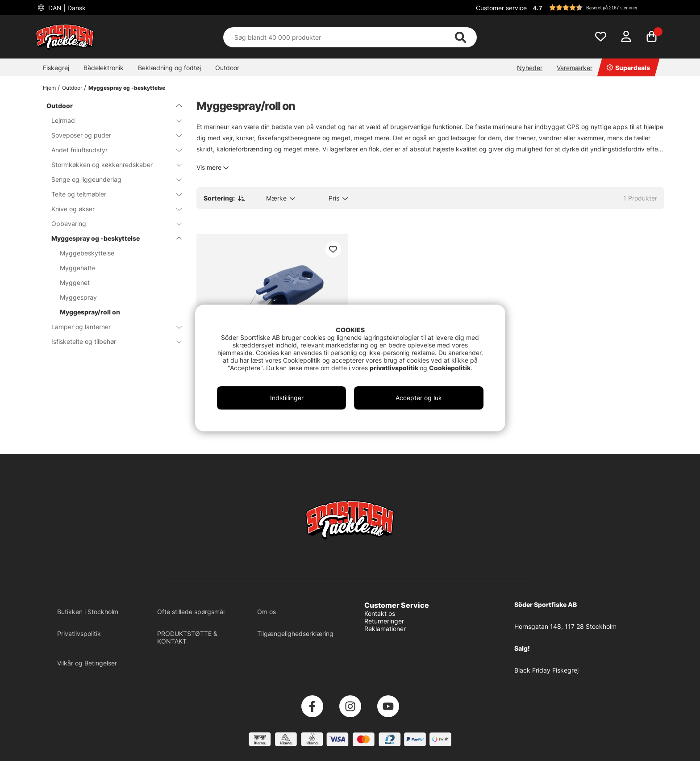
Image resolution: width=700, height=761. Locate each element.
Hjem (49, 88)
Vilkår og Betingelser (87, 663)
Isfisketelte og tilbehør (111, 341)
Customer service (501, 8)
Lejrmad (111, 120)
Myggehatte (78, 268)
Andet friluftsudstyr (111, 150)
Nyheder (530, 68)
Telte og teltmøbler (111, 194)
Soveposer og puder (111, 135)
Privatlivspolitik (79, 633)
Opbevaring (111, 224)
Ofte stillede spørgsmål (191, 612)
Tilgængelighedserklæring (295, 633)
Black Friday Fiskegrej (546, 670)
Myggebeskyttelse (87, 253)
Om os (267, 612)
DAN (66, 8)
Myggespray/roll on (90, 312)
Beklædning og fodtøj (169, 68)
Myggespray (78, 297)
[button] (597, 8)
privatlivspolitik (395, 368)
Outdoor (227, 68)
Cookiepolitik (450, 368)
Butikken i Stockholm (88, 612)
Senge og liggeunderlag (111, 179)
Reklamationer (385, 629)
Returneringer (384, 621)
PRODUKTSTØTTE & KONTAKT (187, 637)
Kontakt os (380, 613)
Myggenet (75, 282)
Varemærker (575, 68)
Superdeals (628, 68)
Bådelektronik (104, 68)
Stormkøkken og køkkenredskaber (111, 165)
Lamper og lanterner (111, 327)
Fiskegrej (56, 68)
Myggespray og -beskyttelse (127, 88)
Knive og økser (111, 209)
